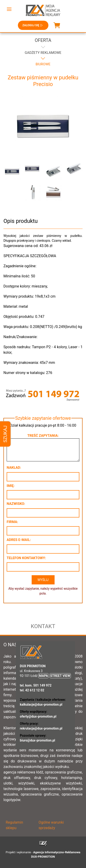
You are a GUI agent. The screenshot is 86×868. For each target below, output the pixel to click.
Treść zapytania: (43, 436)
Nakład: (14, 468)
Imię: (11, 486)
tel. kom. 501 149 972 (36, 685)
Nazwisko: (16, 504)
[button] (9, 9)
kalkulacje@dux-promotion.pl (41, 704)
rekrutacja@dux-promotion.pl (41, 728)
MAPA (43, 676)
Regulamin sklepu (14, 825)
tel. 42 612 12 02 (32, 690)
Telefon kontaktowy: (26, 558)
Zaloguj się (33, 25)
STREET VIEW (60, 676)
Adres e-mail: (19, 540)
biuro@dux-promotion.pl (38, 740)
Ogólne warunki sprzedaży (51, 825)
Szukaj (5, 434)
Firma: (12, 522)
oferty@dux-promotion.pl (38, 716)
